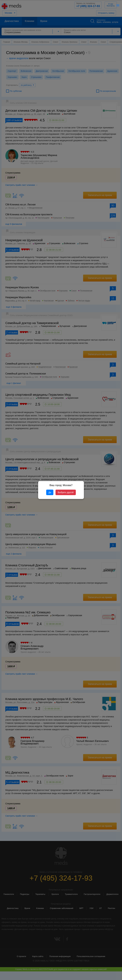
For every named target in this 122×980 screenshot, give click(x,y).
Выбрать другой (66, 492)
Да (50, 492)
